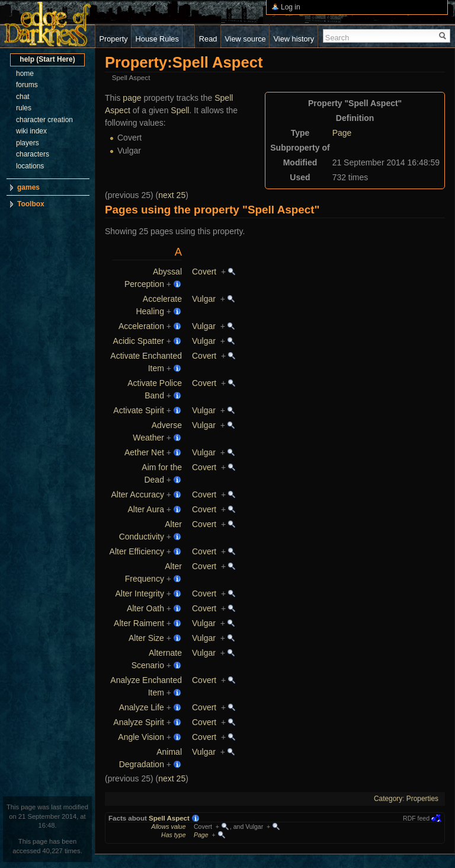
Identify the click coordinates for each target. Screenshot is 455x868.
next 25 (172, 195)
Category (388, 799)
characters (33, 154)
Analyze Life (142, 707)
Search (337, 38)
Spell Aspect (169, 818)
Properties (422, 799)
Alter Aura (145, 509)
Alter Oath (145, 608)
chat (23, 97)
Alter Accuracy (137, 494)
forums (27, 85)
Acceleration (141, 326)
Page (342, 133)
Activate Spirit (139, 410)
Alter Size (146, 638)
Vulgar (204, 299)
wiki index (31, 131)
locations (30, 166)
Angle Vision (141, 737)
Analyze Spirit (139, 722)
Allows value (168, 826)
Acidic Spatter (139, 341)
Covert (204, 272)
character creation (44, 120)
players (28, 143)
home (25, 74)
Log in (291, 7)
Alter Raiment (139, 623)
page (132, 98)
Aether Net (144, 452)
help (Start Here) (47, 59)
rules (24, 108)
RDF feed (416, 818)
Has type (173, 835)
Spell (180, 110)
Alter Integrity (139, 593)
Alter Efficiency (137, 551)
